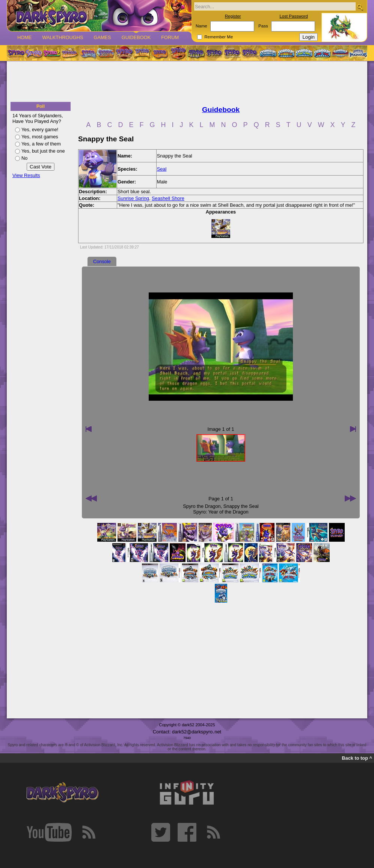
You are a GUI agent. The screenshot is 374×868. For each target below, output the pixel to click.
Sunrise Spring (133, 198)
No (24, 158)
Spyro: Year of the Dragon (221, 512)
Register (233, 16)
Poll (41, 106)
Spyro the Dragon (202, 506)
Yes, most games (40, 137)
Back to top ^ (357, 758)
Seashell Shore (168, 198)
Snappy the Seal (241, 506)
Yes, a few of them (41, 144)
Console (102, 261)
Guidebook (136, 37)
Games (102, 37)
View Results (26, 175)
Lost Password (294, 16)
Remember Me (219, 37)
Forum (170, 37)
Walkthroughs (63, 37)
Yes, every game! (40, 130)
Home (24, 37)
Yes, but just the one (43, 151)
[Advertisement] (187, 82)
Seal (162, 169)
